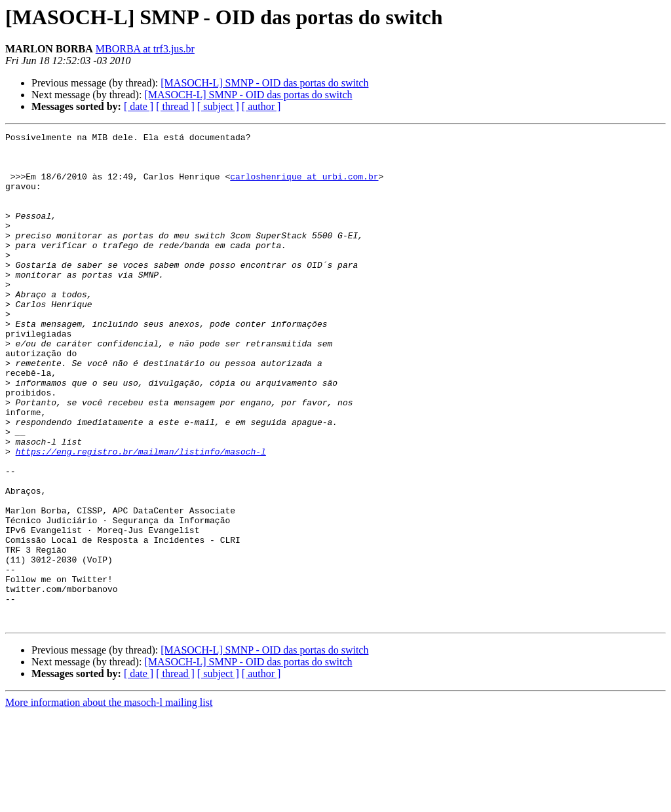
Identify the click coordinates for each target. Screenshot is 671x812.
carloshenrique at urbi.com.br (304, 186)
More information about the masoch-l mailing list (109, 801)
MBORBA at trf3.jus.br (145, 49)
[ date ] (139, 106)
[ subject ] (218, 106)
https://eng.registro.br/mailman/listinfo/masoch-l (141, 516)
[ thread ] (175, 106)
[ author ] (261, 106)
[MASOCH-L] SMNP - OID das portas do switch (264, 83)
